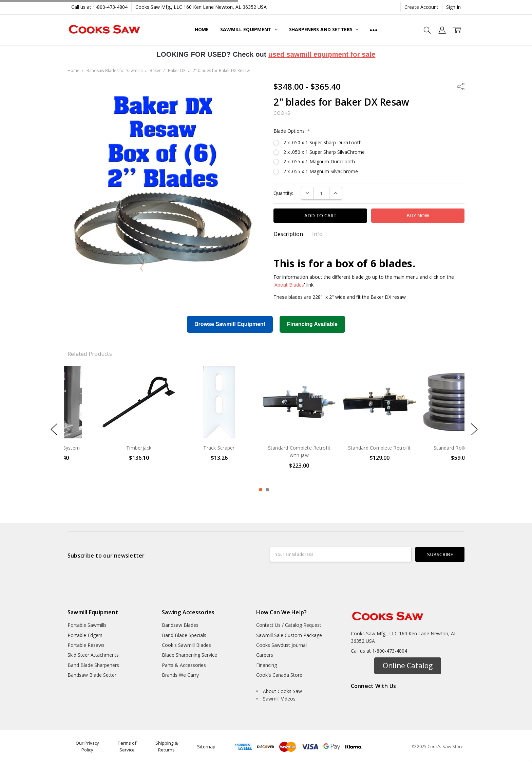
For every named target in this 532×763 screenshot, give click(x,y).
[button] (408, 666)
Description (288, 234)
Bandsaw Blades (180, 625)
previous (54, 430)
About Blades (289, 285)
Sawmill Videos (279, 699)
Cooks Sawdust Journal (281, 645)
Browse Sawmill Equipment (230, 324)
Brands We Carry (180, 675)
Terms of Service (127, 746)
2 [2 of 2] (267, 490)
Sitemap (206, 747)
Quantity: (283, 193)
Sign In (453, 7)
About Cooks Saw (282, 691)
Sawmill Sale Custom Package (289, 635)
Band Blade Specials (184, 635)
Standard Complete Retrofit (425, 448)
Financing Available (312, 324)
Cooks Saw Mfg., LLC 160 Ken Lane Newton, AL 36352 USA (201, 7)
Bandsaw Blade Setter (92, 675)
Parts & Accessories (184, 665)
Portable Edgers (85, 635)
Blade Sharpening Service (189, 655)
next (474, 430)
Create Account (421, 7)
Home (202, 29)
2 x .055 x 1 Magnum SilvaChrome (321, 171)
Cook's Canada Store (279, 675)
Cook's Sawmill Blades (186, 645)
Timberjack (184, 448)
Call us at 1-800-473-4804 (99, 7)
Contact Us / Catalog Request (289, 625)
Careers (265, 655)
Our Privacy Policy (87, 746)
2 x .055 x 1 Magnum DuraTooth (319, 161)
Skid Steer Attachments (93, 655)
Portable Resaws (86, 645)
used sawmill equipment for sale (322, 54)
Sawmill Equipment (249, 29)
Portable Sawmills (87, 625)
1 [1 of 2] (261, 490)
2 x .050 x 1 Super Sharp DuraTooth (322, 142)
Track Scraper (264, 448)
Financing (267, 665)
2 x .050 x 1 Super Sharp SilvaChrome (324, 152)
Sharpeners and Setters (324, 29)
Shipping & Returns (167, 746)
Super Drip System (104, 448)
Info (317, 234)
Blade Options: (292, 131)
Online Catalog (408, 666)
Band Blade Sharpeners (93, 665)
